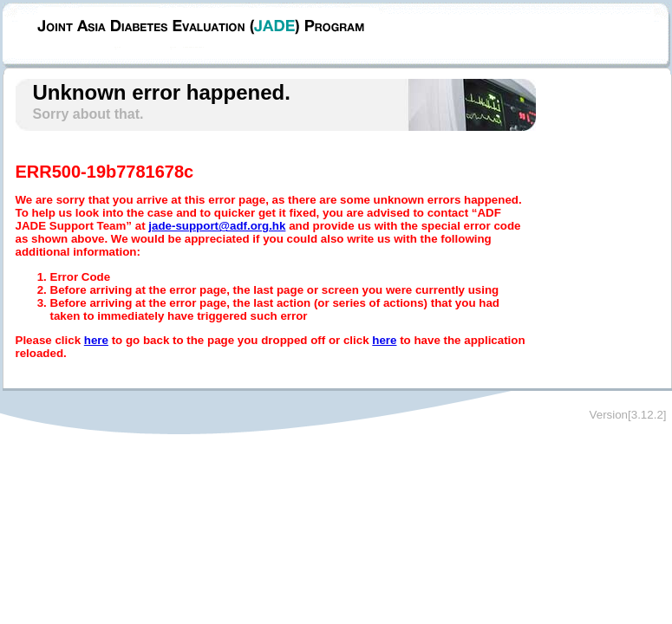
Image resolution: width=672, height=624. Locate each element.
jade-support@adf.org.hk (217, 226)
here (96, 340)
